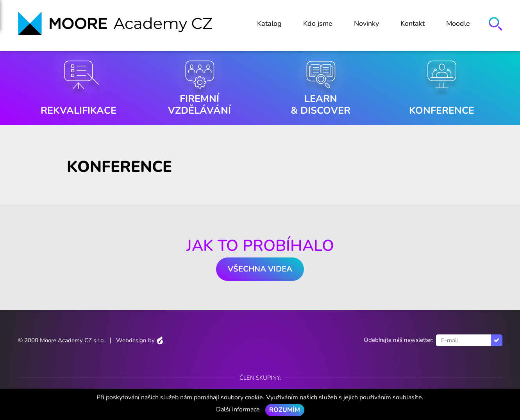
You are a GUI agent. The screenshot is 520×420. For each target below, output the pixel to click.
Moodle (458, 23)
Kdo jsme (318, 23)
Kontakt (413, 23)
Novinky (366, 23)
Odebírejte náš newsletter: (398, 340)
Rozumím (285, 410)
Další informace (238, 409)
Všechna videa (260, 269)
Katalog (269, 23)
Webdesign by (140, 340)
